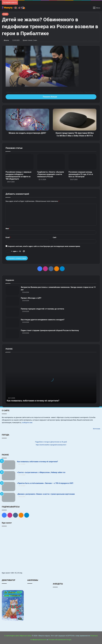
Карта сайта (15, 636)
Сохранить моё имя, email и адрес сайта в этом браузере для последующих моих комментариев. (44, 246)
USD (12, 573)
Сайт (55, 237)
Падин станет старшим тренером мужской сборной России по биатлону (50, 330)
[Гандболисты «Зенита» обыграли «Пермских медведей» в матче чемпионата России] (51, 162)
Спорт (5, 14)
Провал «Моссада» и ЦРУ (31, 298)
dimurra (6, 40)
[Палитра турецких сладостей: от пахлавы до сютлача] (12, 312)
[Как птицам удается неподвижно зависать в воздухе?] (12, 323)
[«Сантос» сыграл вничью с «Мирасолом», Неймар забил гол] (9, 476)
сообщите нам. (27, 423)
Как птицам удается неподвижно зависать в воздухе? (43, 320)
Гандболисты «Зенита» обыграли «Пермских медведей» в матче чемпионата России (51, 174)
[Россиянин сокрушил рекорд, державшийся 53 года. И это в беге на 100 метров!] (82, 162)
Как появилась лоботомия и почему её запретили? (33, 401)
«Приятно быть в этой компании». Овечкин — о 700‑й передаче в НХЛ (45, 483)
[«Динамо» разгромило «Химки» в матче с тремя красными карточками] (9, 497)
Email (8, 237)
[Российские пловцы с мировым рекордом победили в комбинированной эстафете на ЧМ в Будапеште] (20, 162)
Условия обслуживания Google (60, 640)
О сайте (7, 636)
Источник (97, 429)
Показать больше (51, 97)
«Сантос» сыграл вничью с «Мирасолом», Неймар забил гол (41, 472)
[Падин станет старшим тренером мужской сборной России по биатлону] (12, 334)
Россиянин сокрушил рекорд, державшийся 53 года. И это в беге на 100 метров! (81, 174)
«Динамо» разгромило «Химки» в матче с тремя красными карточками (46, 494)
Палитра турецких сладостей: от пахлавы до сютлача (42, 309)
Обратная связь (26, 636)
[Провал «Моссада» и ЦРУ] (12, 301)
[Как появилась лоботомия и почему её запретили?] (9, 465)
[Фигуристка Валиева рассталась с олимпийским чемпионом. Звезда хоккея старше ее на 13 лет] (12, 291)
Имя (8, 229)
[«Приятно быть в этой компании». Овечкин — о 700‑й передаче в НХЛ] (9, 487)
